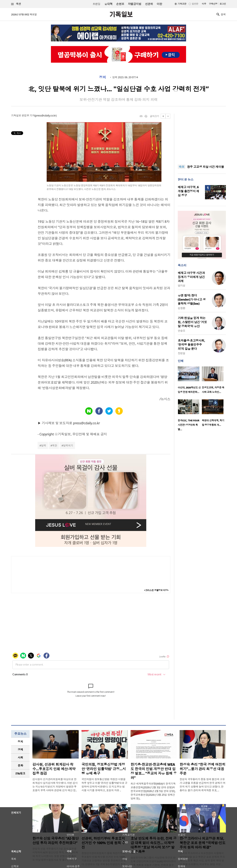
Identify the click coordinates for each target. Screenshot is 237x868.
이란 (159, 4)
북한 (55, 445)
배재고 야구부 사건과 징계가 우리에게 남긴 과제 (191, 277)
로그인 (223, 4)
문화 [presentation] (20, 765)
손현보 (120, 4)
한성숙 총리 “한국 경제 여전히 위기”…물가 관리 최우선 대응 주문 (202, 769)
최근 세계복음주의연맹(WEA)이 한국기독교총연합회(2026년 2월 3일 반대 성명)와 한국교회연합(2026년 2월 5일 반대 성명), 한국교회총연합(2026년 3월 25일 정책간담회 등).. (153, 791)
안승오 (181, 331)
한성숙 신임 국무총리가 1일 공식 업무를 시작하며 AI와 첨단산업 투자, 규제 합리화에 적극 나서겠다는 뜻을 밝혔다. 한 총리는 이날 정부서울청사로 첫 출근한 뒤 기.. (55, 854)
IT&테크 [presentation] (20, 773)
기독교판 (182, 4)
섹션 (16, 4)
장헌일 (181, 353)
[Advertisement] (202, 137)
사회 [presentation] (20, 757)
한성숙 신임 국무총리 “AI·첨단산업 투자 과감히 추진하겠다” (55, 841)
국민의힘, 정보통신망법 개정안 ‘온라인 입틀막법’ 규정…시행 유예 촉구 (104, 769)
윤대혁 (108, 4)
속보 (182, 167)
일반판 (195, 4)
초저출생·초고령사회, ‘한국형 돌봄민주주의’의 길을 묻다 (191, 345)
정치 (102, 77)
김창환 (181, 308)
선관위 (149, 4)
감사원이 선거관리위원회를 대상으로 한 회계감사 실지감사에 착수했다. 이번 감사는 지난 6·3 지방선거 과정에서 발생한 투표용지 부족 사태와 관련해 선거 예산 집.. (55, 785)
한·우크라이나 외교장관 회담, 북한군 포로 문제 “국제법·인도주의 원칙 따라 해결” (203, 843)
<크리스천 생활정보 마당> (156, 590)
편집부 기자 (28, 115)
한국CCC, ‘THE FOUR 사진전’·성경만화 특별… (188, 425)
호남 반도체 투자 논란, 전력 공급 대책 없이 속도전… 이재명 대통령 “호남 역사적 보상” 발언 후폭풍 (153, 845)
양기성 (181, 286)
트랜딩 (96, 4)
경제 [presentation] (20, 749)
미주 (204, 4)
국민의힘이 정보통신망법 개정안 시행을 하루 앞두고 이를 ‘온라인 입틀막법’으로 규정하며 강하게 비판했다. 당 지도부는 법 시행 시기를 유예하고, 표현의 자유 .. (104, 785)
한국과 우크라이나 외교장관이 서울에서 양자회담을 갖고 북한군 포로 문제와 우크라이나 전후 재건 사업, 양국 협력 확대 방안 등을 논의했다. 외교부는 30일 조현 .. (202, 859)
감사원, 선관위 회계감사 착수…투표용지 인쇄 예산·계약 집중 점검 (54, 769)
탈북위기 (68, 445)
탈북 (44, 445)
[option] (190, 381)
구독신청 (213, 4)
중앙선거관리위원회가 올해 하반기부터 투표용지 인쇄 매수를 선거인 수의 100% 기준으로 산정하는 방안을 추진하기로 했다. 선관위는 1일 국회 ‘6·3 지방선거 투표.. (104, 859)
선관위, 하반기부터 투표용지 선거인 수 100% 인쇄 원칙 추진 (103, 843)
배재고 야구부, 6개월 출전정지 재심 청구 (188, 191)
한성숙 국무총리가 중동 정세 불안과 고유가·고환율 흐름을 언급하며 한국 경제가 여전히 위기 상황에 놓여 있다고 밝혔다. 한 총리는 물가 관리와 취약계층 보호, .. (202, 785)
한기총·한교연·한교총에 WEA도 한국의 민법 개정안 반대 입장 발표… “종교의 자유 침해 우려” (154, 771)
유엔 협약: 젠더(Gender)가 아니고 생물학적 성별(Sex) (192, 300)
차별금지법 (135, 4)
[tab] (20, 742)
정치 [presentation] (20, 742)
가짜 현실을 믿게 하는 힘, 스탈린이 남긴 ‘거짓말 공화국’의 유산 (192, 322)
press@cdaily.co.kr (46, 115)
